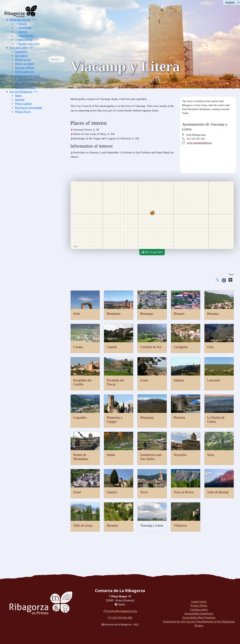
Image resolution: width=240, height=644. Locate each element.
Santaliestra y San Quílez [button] (30, 173)
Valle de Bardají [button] (25, 202)
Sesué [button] (20, 186)
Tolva (144, 492)
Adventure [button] (23, 28)
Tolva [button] (20, 194)
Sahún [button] (20, 169)
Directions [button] (21, 52)
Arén (77, 314)
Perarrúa (179, 418)
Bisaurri (179, 314)
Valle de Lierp (83, 525)
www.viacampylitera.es (199, 143)
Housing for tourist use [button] (29, 252)
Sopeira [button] (21, 190)
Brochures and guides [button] (28, 108)
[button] (33, 20)
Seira (211, 455)
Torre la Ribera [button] (25, 198)
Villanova (180, 525)
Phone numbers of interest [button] (32, 80)
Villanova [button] (22, 215)
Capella (112, 347)
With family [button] (24, 40)
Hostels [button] (21, 244)
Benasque (147, 314)
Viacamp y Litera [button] (26, 211)
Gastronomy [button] (24, 36)
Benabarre (113, 314)
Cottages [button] (21, 240)
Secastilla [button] (22, 177)
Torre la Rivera (184, 492)
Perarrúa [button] (21, 157)
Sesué (77, 492)
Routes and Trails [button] (27, 44)
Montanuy (147, 418)
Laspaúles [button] (22, 144)
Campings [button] (22, 248)
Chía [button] (19, 119)
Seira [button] (20, 182)
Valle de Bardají (218, 492)
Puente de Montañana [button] (28, 165)
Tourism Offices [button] (25, 68)
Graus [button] (20, 132)
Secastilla (180, 455)
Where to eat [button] (23, 60)
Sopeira (112, 492)
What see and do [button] (20, 20)
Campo (78, 347)
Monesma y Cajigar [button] (27, 148)
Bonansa (213, 314)
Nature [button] (21, 24)
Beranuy (112, 525)
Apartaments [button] (24, 236)
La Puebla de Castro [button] (28, 161)
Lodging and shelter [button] (27, 227)
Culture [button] (21, 32)
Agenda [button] (20, 100)
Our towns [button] (21, 56)
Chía (210, 347)
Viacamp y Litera (152, 525)
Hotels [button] (20, 232)
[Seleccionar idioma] (231, 2)
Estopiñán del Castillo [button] (29, 123)
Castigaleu (181, 347)
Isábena (179, 380)
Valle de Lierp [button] (24, 207)
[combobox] (62, 59)
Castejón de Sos (151, 347)
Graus (144, 380)
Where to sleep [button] (24, 64)
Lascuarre (214, 380)
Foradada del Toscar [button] (28, 127)
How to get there (152, 252)
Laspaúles (80, 418)
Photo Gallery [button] (23, 104)
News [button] (18, 96)
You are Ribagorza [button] (21, 92)
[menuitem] (31, 32)
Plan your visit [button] (18, 48)
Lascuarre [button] (22, 140)
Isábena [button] (21, 136)
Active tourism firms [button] (27, 76)
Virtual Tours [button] (23, 112)
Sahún (111, 455)
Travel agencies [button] (24, 72)
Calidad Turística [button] (25, 88)
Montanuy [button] (22, 152)
